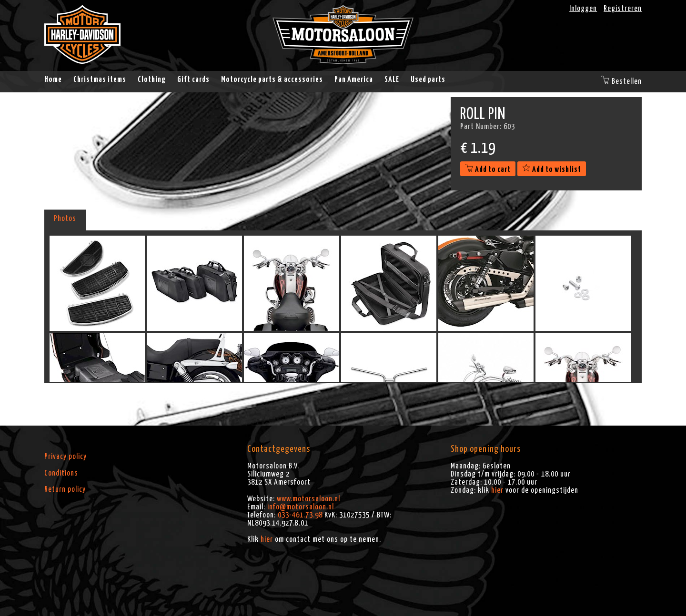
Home (53, 79)
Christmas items (100, 79)
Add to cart (488, 169)
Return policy (65, 489)
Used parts (428, 79)
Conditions (61, 473)
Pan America (354, 79)
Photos (65, 219)
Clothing (152, 79)
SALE (392, 79)
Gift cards (193, 79)
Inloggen (583, 9)
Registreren (623, 9)
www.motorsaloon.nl (308, 499)
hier (267, 539)
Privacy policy (66, 457)
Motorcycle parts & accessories (272, 79)
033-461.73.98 (300, 515)
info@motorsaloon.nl (301, 507)
